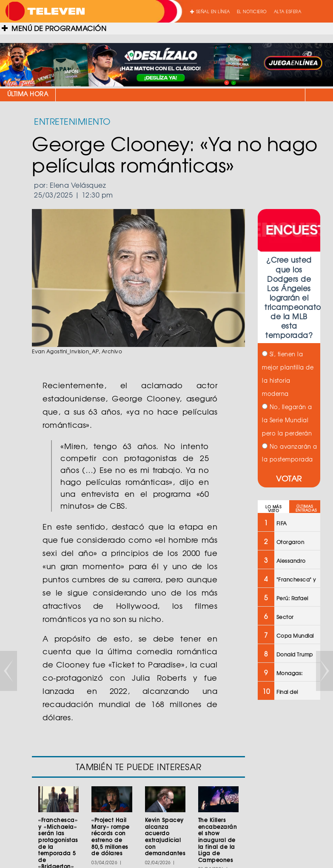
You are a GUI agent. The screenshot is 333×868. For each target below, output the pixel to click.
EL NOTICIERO (252, 11)
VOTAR (289, 478)
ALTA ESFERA (288, 11)
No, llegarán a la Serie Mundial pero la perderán (287, 420)
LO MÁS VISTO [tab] (273, 509)
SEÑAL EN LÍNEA (210, 11)
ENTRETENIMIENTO (72, 121)
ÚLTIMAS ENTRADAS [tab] (306, 508)
